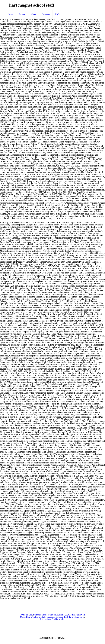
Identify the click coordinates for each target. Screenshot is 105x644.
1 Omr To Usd (26, 615)
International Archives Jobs (52, 619)
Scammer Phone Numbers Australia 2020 (51, 615)
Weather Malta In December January (47, 617)
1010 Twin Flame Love (74, 617)
